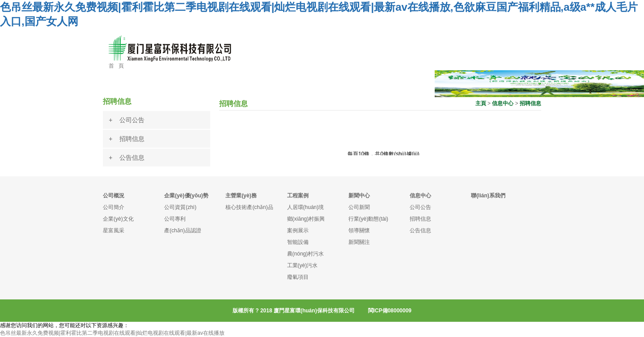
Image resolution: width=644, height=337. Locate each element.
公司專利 (175, 219)
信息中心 (503, 103)
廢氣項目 (298, 277)
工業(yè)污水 (303, 265)
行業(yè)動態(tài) (368, 219)
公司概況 (114, 196)
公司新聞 (359, 207)
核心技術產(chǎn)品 (249, 207)
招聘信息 (530, 103)
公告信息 (420, 230)
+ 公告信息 (127, 158)
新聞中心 (359, 196)
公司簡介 (114, 207)
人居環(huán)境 (306, 207)
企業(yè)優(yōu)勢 (186, 196)
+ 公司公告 (127, 120)
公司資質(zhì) (180, 207)
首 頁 (116, 66)
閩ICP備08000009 (390, 311)
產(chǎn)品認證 (182, 230)
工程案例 (298, 196)
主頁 (481, 103)
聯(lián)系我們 (488, 196)
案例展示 (298, 230)
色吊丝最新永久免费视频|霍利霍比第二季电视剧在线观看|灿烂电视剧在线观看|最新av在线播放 (112, 333)
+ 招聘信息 (127, 139)
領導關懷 (359, 230)
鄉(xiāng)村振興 (306, 219)
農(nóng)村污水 (306, 254)
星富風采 (114, 230)
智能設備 (298, 242)
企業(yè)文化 (118, 219)
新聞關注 (359, 242)
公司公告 (420, 207)
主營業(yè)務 (241, 196)
